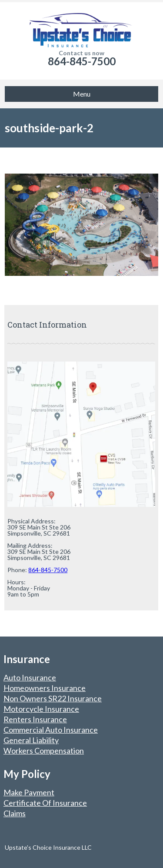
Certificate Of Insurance (45, 803)
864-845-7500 (82, 61)
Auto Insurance (30, 677)
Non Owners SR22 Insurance (53, 698)
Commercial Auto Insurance (51, 730)
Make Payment (29, 792)
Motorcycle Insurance (41, 709)
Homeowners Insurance (45, 688)
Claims (15, 813)
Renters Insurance (35, 719)
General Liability (31, 740)
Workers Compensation (44, 751)
